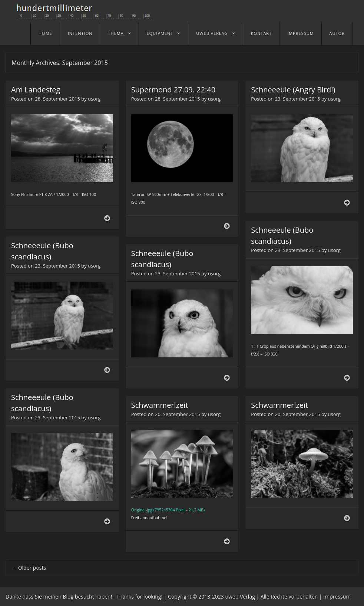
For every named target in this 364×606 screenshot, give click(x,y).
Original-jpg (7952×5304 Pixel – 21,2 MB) (168, 510)
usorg (94, 99)
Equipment (160, 33)
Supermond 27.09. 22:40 (173, 90)
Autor (337, 33)
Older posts (29, 568)
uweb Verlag (212, 33)
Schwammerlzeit (160, 405)
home (45, 33)
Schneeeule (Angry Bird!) (293, 90)
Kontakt (261, 33)
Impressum (300, 33)
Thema (116, 33)
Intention (80, 33)
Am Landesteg (36, 90)
